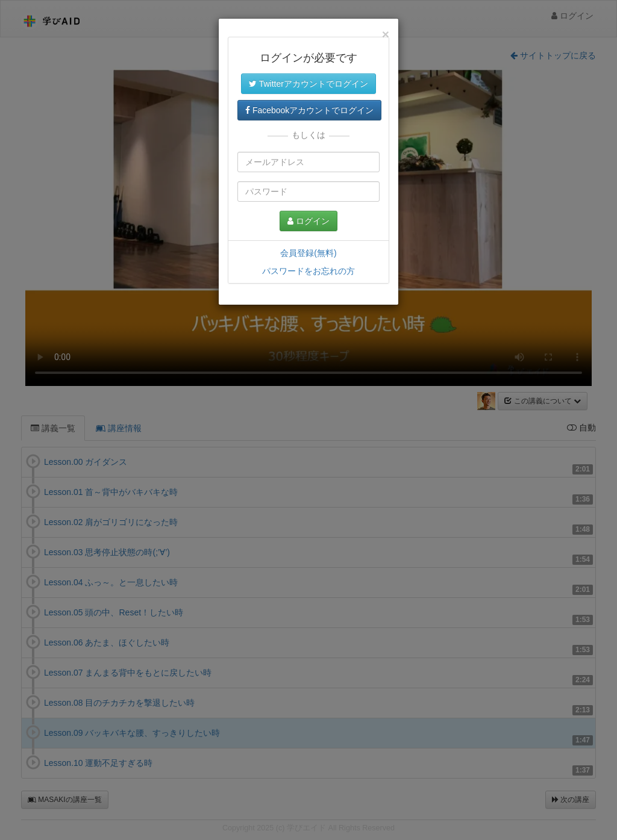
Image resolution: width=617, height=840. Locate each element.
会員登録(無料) (308, 253)
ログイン (308, 221)
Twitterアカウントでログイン (308, 84)
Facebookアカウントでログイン (309, 110)
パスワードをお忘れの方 (308, 271)
